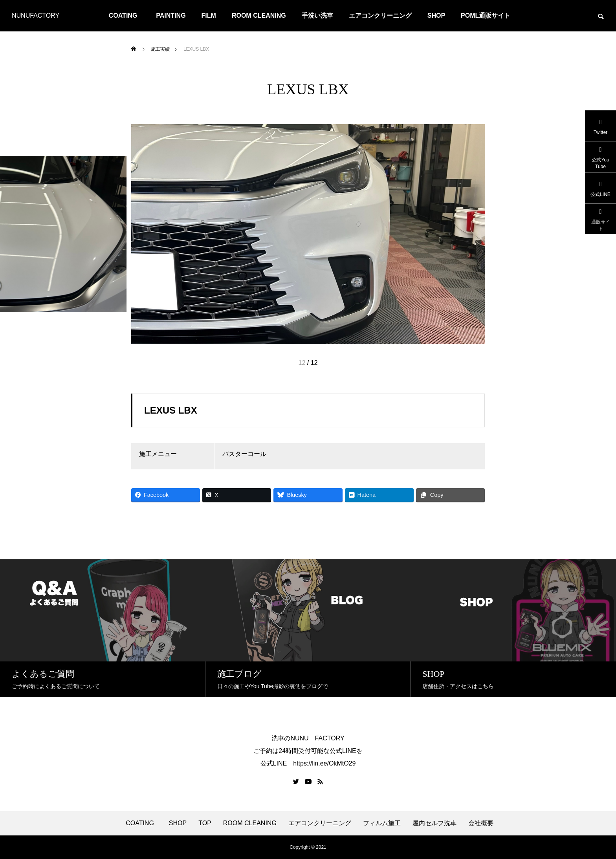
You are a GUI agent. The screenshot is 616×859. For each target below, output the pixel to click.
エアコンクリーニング (380, 16)
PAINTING (171, 16)
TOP (205, 823)
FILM (209, 16)
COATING (126, 16)
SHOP (436, 16)
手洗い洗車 (317, 16)
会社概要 (481, 823)
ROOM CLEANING (259, 16)
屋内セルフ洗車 (434, 823)
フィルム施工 (382, 823)
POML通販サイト (486, 16)
